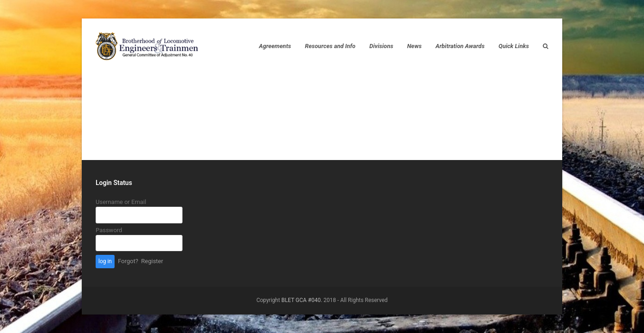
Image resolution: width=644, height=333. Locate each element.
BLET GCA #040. (302, 300)
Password (109, 230)
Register (152, 261)
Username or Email (121, 202)
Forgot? (128, 261)
